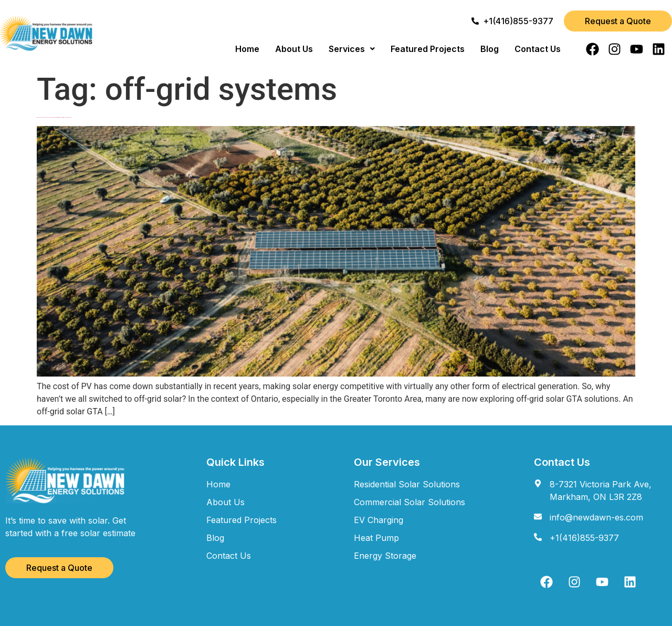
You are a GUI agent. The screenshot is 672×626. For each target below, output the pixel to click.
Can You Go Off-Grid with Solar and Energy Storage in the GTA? (54, 117)
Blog (490, 49)
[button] (352, 49)
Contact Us (538, 49)
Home (247, 49)
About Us (294, 49)
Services (352, 49)
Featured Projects (428, 49)
